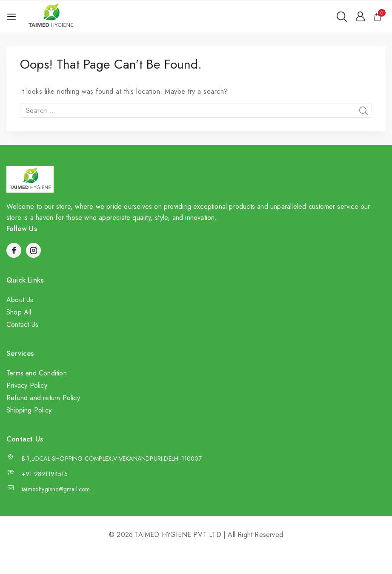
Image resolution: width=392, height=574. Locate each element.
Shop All (19, 312)
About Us (20, 300)
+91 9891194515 (45, 474)
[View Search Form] (342, 17)
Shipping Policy (29, 410)
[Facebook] (14, 250)
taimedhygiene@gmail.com (56, 489)
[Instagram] (33, 250)
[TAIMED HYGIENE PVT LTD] (51, 16)
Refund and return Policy (43, 398)
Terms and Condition (37, 373)
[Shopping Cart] (380, 17)
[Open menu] (11, 17)
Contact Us (22, 324)
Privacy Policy (27, 385)
